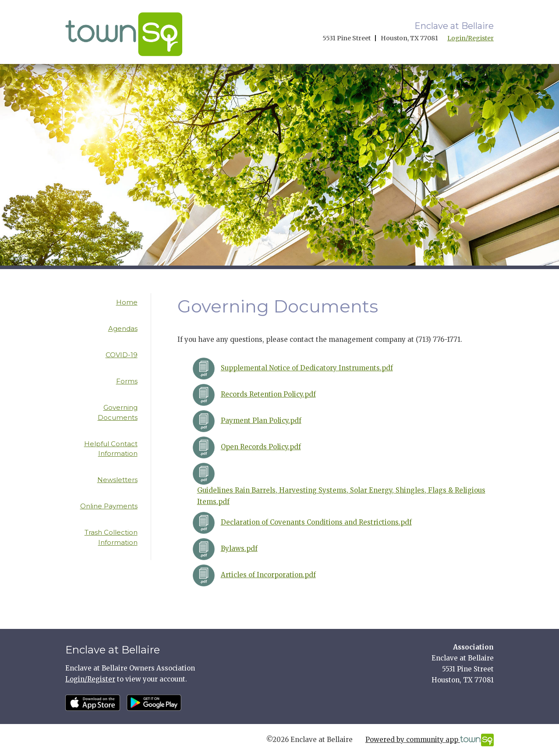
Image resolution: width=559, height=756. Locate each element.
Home (127, 302)
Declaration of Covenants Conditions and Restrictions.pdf (316, 522)
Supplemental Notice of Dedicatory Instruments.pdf (307, 368)
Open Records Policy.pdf (261, 447)
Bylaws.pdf (239, 548)
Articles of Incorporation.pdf (268, 575)
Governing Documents (118, 412)
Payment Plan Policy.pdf (261, 421)
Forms (127, 381)
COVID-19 (122, 355)
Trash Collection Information (111, 537)
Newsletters (117, 480)
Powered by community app (430, 740)
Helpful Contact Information (111, 449)
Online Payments (109, 506)
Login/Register (471, 38)
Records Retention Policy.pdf (268, 394)
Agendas (123, 328)
